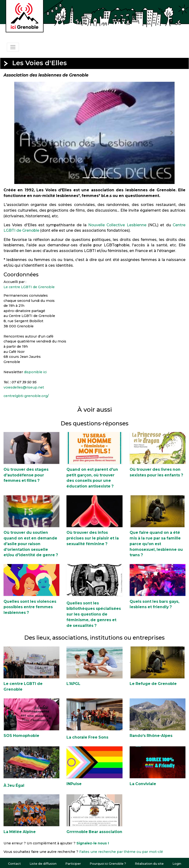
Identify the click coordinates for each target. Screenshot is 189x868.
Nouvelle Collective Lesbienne (117, 225)
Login (177, 864)
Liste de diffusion (43, 864)
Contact (14, 864)
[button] (17, 133)
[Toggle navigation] (13, 47)
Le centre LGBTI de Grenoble (29, 287)
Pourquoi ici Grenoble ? (108, 864)
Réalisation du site (149, 864)
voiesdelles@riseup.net (24, 387)
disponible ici (35, 372)
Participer (73, 864)
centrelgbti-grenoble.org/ (26, 396)
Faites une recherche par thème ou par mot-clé (121, 852)
